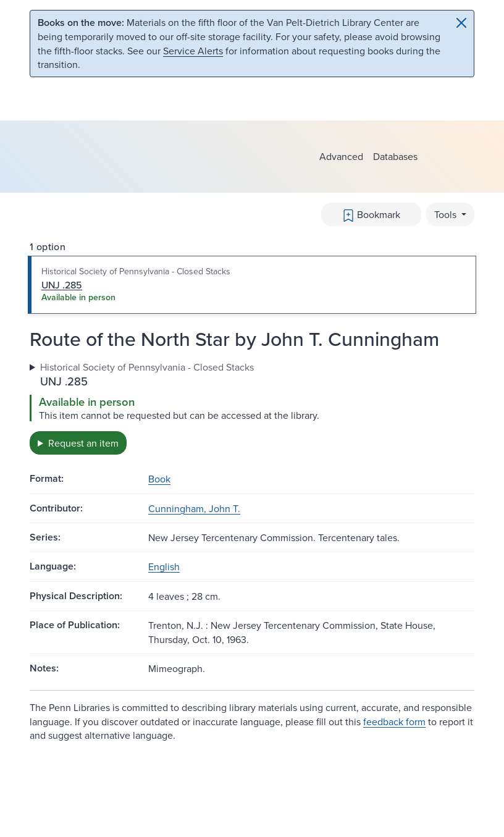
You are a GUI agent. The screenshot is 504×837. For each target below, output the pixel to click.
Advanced (341, 156)
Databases (395, 156)
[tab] (252, 285)
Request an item (83, 443)
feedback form (394, 721)
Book (159, 479)
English (164, 566)
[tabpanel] (252, 407)
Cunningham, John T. (194, 508)
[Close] (461, 23)
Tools (447, 214)
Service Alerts (193, 51)
